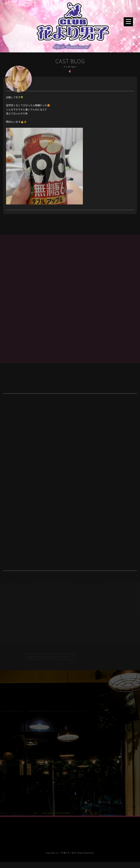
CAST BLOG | (48, 657)
